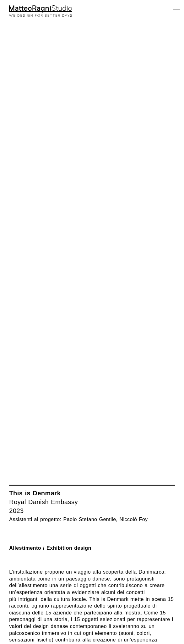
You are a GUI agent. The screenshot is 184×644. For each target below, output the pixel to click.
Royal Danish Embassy (43, 502)
